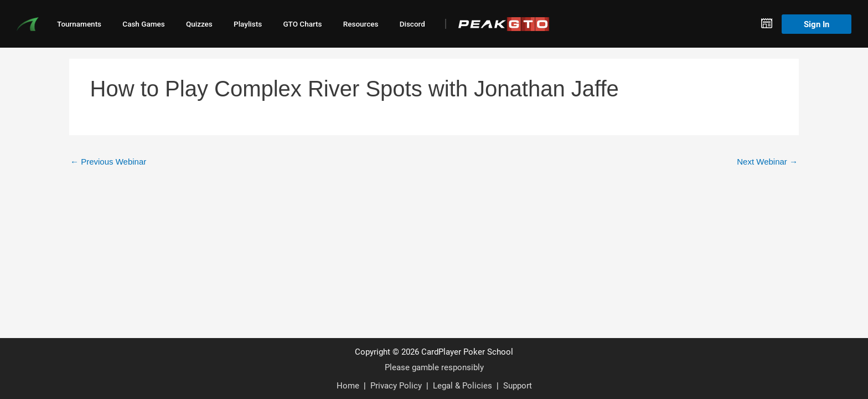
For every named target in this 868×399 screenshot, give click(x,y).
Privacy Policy (396, 385)
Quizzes (199, 24)
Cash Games (143, 24)
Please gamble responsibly (434, 367)
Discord (412, 24)
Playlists (248, 24)
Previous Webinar (108, 162)
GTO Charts (302, 24)
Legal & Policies (463, 385)
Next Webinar (767, 162)
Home (348, 385)
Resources (361, 24)
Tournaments (79, 24)
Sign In (817, 24)
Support (518, 385)
